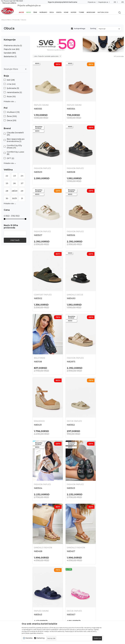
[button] (16, 73)
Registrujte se (103, 2)
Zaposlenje (38, 572)
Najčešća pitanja (71, 563)
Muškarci (43, 9)
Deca (52, 9)
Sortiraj (93, 26)
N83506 (100, 164)
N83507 (69, 164)
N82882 (69, 464)
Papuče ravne (41, 100)
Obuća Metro (6, 17)
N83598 (69, 525)
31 (22, 196)
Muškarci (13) (13, 109)
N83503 (69, 344)
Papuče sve (12, 46)
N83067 (100, 404)
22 (7, 173)
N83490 (69, 224)
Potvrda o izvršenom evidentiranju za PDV (73, 615)
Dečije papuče (104, 280)
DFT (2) (10, 156)
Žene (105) (12, 113)
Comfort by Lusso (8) (15, 150)
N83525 (100, 525)
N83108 (100, 224)
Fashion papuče (105, 100)
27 (22, 181)
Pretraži (15, 237)
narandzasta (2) (14, 90)
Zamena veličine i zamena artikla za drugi (76, 568)
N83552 (100, 284)
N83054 (69, 104)
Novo (29, 9)
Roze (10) (11, 94)
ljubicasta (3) (13, 85)
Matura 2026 (103, 9)
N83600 (38, 525)
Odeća (59, 9)
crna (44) (11, 81)
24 (22, 173)
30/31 (15, 196)
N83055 (38, 104)
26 (14, 181)
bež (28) (11, 77)
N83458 (100, 344)
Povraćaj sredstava (72, 574)
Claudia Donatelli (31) (15, 131)
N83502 (38, 224)
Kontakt (36, 581)
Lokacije (36, 563)
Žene (35, 9)
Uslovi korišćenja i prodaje (76, 583)
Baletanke (10, 54)
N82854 (100, 464)
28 (7, 188)
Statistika (29, 638)
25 (7, 181)
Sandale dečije (73, 220)
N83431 (69, 284)
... (78, 543)
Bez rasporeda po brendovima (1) (16, 137)
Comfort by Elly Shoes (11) (14, 144)
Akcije (21, 9)
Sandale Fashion (105, 340)
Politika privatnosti (72, 587)
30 (7, 196)
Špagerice (70, 280)
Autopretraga (80, 26)
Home (66, 9)
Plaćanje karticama (72, 601)
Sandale (10, 50)
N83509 (100, 104)
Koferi (74, 9)
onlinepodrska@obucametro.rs (13, 584)
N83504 (38, 344)
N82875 (38, 284)
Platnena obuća (13, 43)
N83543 (69, 404)
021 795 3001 (6, 576)
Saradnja (36, 576)
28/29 (15, 188)
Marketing (41, 638)
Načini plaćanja (71, 596)
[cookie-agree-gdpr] (97, 638)
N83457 (38, 404)
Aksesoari (91, 9)
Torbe (81, 9)
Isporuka (68, 578)
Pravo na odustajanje (73, 610)
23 (15, 173)
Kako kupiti (69, 592)
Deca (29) (12, 118)
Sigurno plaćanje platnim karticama (62, 2)
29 (22, 188)
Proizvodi (16, 17)
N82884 (38, 464)
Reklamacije (69, 605)
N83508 (38, 164)
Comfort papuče (43, 220)
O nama (36, 567)
